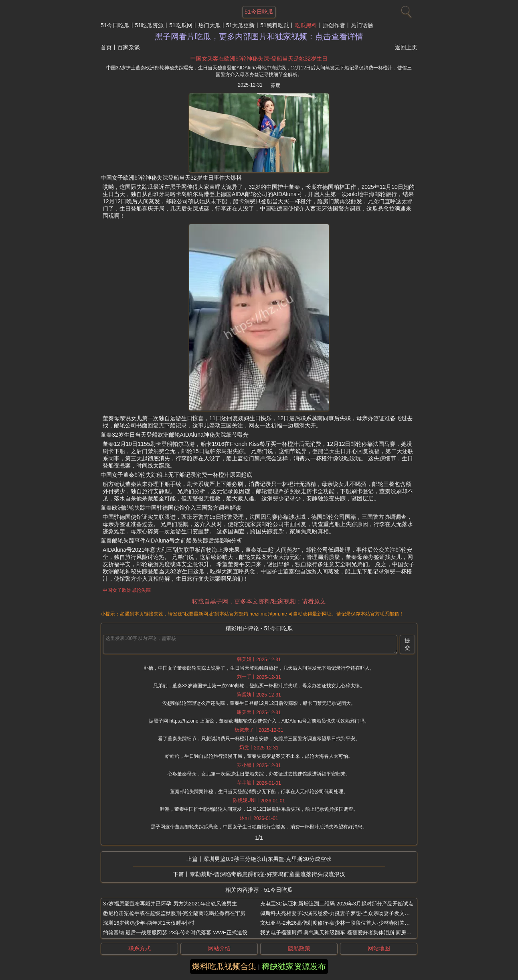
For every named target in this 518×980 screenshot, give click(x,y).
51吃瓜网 (181, 25)
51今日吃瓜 (115, 25)
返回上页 (406, 47)
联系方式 (140, 948)
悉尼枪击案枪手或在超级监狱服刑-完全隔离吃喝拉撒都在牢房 (174, 913)
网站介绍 (219, 948)
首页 (106, 47)
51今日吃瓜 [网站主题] (259, 12)
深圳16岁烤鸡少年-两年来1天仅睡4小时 (149, 923)
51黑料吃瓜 (275, 25)
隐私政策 (299, 948)
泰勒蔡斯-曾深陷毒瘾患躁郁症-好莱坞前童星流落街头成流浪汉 (267, 874)
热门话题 (362, 25)
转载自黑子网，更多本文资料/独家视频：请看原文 (259, 601)
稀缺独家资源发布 (294, 966)
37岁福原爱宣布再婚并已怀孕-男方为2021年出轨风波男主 (170, 904)
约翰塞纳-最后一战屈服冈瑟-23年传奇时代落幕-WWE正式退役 (175, 932)
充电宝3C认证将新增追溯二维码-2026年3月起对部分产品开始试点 (337, 904)
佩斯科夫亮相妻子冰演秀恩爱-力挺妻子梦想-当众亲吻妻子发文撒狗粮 (340, 913)
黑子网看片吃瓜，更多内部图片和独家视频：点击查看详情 (259, 36)
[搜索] (405, 10)
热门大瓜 (209, 25)
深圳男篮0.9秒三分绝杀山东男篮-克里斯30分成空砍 (267, 859)
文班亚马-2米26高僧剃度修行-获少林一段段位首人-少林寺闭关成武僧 (340, 923)
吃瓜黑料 (306, 25)
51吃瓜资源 (150, 25)
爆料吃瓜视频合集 (224, 966)
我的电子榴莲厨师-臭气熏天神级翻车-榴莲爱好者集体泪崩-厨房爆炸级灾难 (346, 932)
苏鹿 (275, 85)
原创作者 (334, 25)
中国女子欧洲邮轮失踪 (127, 590)
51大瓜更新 (241, 25)
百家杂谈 (129, 47)
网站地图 (379, 948)
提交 (407, 644)
